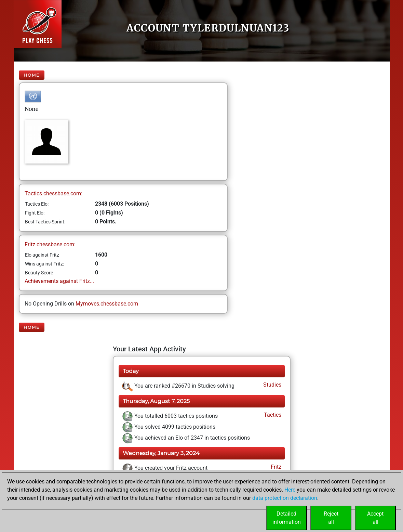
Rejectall (331, 518)
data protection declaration (285, 498)
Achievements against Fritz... (59, 281)
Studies (272, 385)
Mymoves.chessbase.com (107, 304)
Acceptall (375, 518)
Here (290, 490)
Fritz (275, 467)
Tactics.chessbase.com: (53, 193)
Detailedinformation (287, 518)
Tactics (272, 415)
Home (32, 75)
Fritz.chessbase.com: (50, 244)
